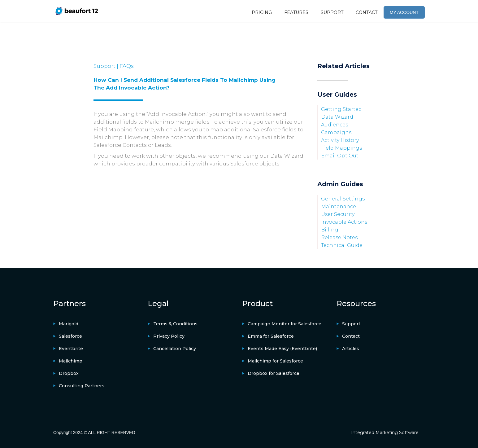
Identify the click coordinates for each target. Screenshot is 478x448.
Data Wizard (337, 117)
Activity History (340, 140)
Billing (330, 230)
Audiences (335, 125)
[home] (76, 11)
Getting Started (341, 109)
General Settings (343, 199)
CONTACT (367, 12)
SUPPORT (332, 12)
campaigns (336, 132)
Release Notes (339, 237)
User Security (338, 214)
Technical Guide (342, 245)
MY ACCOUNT (404, 12)
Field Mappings (341, 148)
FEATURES (296, 12)
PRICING (262, 12)
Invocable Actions (344, 222)
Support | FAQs (114, 66)
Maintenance (339, 206)
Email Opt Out (340, 156)
